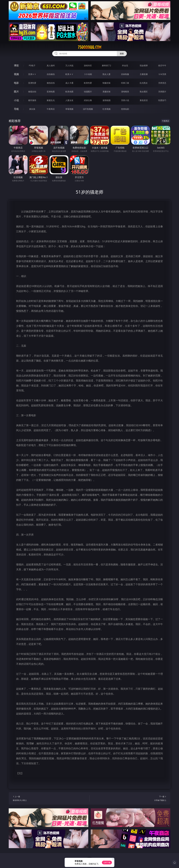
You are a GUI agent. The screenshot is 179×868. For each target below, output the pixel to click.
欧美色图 (69, 92)
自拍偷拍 (51, 74)
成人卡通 (69, 83)
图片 (16, 92)
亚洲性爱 (32, 83)
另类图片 (162, 92)
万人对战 (69, 65)
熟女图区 (144, 92)
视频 (16, 74)
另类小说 (125, 100)
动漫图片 (88, 92)
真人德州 (51, 65)
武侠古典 (88, 100)
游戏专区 (88, 65)
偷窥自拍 (32, 92)
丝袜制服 (125, 74)
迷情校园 (107, 100)
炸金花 (125, 65)
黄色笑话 (144, 100)
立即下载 (107, 862)
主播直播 (144, 74)
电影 (16, 83)
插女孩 (32, 109)
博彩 (16, 65)
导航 (16, 109)
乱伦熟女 (144, 83)
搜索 (122, 54)
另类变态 (162, 83)
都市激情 (32, 100)
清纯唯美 (125, 92)
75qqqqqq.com (90, 47)
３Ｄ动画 (88, 74)
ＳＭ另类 (162, 74)
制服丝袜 (107, 83)
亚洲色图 (51, 92)
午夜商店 (51, 109)
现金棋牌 (144, 65)
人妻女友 (69, 100)
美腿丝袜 (107, 92)
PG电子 (32, 65)
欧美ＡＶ (69, 74)
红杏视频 (107, 109)
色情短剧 (125, 109)
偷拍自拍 (51, 83)
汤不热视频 (88, 109)
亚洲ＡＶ (32, 74)
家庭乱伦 (51, 100)
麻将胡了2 (106, 65)
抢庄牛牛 (162, 65)
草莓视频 (69, 109)
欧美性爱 (88, 83)
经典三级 (125, 83)
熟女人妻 (107, 74)
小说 (16, 100)
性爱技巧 (162, 100)
